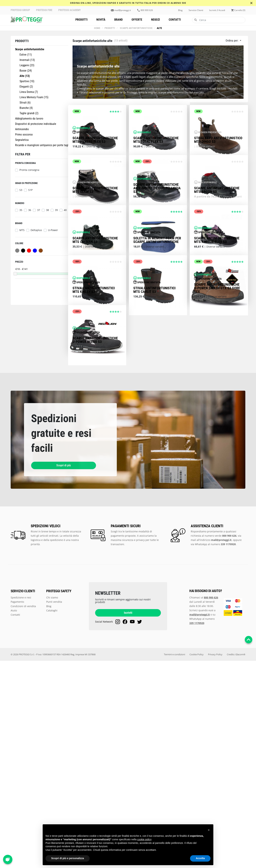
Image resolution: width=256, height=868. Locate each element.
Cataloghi (52, 817)
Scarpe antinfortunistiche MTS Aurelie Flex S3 (217, 364)
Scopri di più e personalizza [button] (68, 858)
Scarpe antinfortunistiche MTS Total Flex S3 (156, 181)
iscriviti (213, 10)
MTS (22, 230)
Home (98, 28)
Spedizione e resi (21, 805)
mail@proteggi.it (123, 10)
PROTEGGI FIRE (44, 10)
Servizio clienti (196, 10)
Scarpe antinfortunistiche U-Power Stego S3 (95, 547)
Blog (180, 10)
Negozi (155, 20)
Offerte (137, 20)
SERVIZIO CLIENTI (23, 798)
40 (65, 210)
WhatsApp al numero (215, 751)
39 (56, 210)
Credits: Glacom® (236, 861)
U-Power (53, 230)
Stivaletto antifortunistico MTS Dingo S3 (218, 181)
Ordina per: (232, 41)
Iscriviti (128, 820)
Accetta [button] (200, 858)
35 (21, 210)
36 (30, 210)
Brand (118, 20)
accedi (222, 10)
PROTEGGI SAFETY (59, 798)
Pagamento (17, 809)
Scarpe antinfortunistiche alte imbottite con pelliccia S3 (157, 271)
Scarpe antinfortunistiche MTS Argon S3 (217, 273)
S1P (30, 190)
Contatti (175, 20)
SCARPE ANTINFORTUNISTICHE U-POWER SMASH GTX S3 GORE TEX (217, 454)
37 (39, 210)
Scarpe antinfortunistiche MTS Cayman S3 (95, 364)
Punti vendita (54, 809)
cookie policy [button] (144, 839)
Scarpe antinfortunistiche (136, 28)
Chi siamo (52, 805)
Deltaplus (36, 230)
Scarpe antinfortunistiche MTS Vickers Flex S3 (95, 181)
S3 (21, 190)
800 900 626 (147, 10)
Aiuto (14, 817)
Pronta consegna (29, 170)
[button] (209, 830)
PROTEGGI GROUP (20, 10)
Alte (159, 28)
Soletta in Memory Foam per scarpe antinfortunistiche (157, 364)
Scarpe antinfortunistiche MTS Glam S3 (95, 273)
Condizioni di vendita (23, 813)
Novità (101, 20)
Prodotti (81, 20)
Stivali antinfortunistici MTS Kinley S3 (94, 455)
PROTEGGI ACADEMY (70, 10)
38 (47, 210)
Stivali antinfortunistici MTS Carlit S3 (154, 455)
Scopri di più (50, 672)
